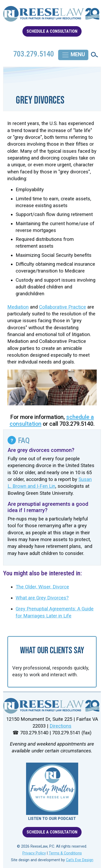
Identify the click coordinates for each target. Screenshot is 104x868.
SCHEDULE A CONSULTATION (52, 31)
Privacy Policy (34, 853)
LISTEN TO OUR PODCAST (52, 819)
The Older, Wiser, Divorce (42, 587)
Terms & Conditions (65, 853)
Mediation (18, 307)
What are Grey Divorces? (42, 598)
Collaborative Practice (63, 307)
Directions (60, 726)
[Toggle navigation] (73, 55)
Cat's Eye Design (80, 860)
